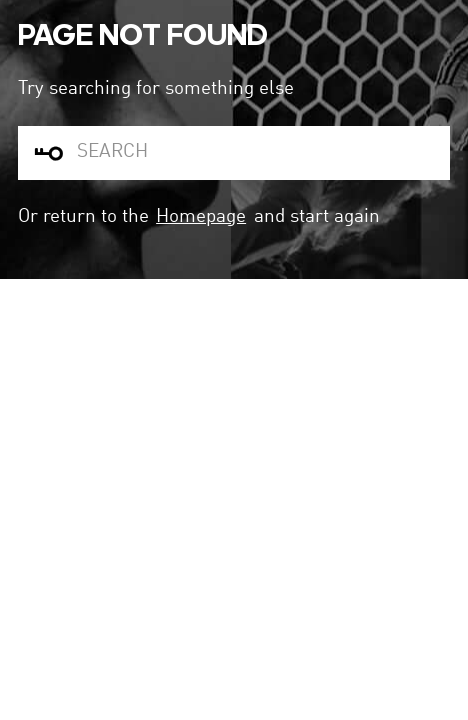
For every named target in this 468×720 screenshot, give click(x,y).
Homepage (201, 217)
